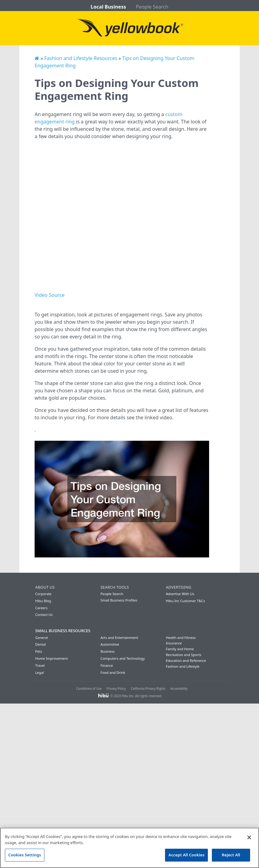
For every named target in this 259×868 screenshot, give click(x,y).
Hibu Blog (43, 601)
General (41, 638)
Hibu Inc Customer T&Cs (186, 601)
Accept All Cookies (186, 855)
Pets (39, 651)
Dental (41, 644)
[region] (129, 848)
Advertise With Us (180, 594)
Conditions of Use (89, 689)
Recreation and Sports (184, 655)
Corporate (43, 594)
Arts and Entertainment (119, 638)
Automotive (110, 644)
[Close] (249, 837)
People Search (152, 7)
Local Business (108, 7)
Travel (40, 665)
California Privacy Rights (148, 689)
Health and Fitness (181, 638)
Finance (107, 665)
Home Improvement (52, 658)
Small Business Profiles (119, 600)
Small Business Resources (63, 631)
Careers (41, 608)
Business (107, 651)
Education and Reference (186, 660)
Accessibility (179, 689)
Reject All (231, 855)
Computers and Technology (122, 658)
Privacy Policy (116, 689)
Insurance (174, 643)
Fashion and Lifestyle (183, 666)
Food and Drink (113, 672)
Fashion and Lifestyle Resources (81, 58)
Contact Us (44, 615)
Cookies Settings (25, 855)
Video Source (50, 295)
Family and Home (180, 649)
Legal (39, 672)
